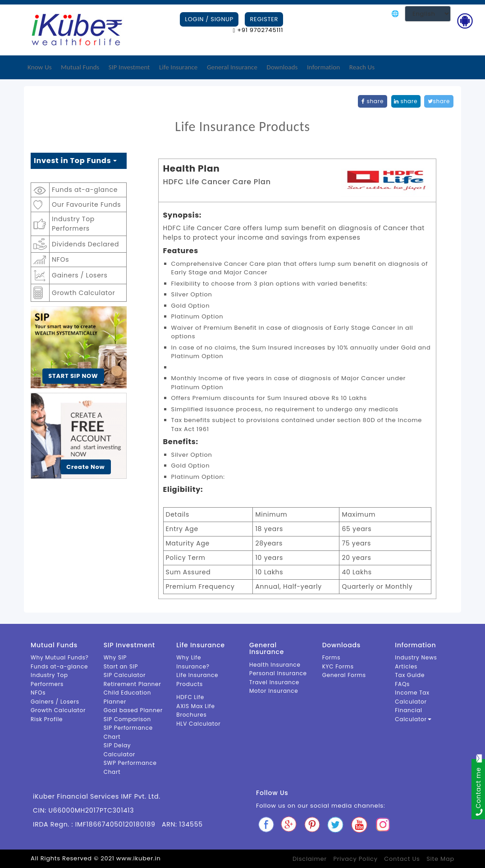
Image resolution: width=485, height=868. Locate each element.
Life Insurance (178, 67)
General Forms (344, 675)
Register (264, 19)
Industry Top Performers (73, 224)
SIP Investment (129, 67)
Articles (406, 666)
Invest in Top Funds (75, 161)
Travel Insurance (274, 682)
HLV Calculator (198, 724)
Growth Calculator (83, 293)
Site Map (440, 859)
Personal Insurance (278, 673)
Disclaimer (310, 859)
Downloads (282, 67)
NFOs (60, 259)
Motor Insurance (274, 691)
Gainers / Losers (80, 275)
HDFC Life (190, 697)
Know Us (40, 67)
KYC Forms (338, 666)
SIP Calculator (125, 675)
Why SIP (115, 657)
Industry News (416, 657)
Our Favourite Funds (86, 205)
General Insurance (232, 67)
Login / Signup (209, 19)
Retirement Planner (133, 684)
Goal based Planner (133, 710)
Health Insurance (275, 665)
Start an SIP (121, 666)
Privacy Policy (355, 859)
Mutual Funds (80, 67)
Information (323, 67)
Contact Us (402, 859)
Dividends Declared (85, 244)
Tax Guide (410, 675)
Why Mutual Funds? (60, 657)
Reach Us (362, 67)
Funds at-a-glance (85, 190)
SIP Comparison (127, 719)
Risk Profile (47, 719)
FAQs (402, 684)
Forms (332, 657)
